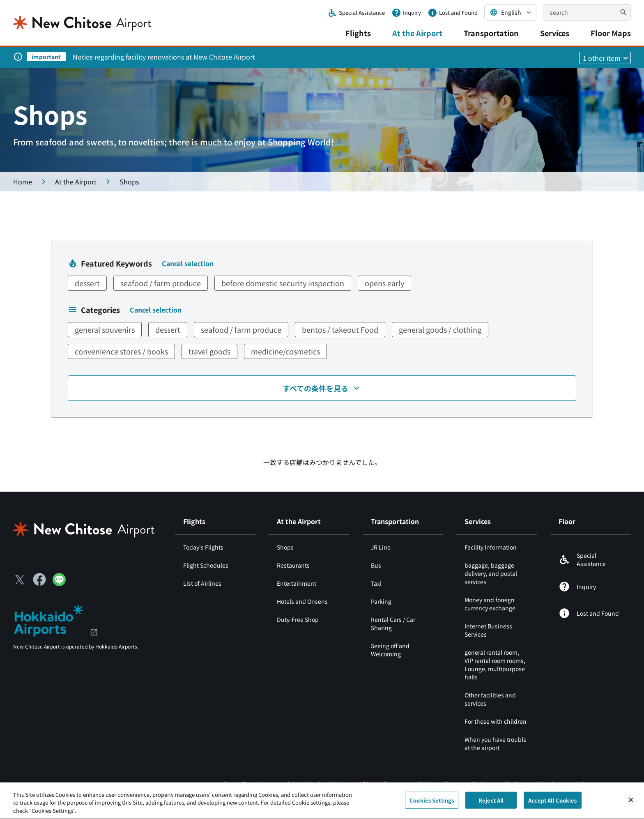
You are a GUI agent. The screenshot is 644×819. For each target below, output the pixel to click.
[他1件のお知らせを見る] (605, 58)
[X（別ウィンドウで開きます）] (20, 580)
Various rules (436, 784)
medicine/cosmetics (285, 351)
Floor (567, 521)
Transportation (491, 33)
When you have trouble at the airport (496, 743)
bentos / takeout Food (340, 329)
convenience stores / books (121, 351)
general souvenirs (105, 329)
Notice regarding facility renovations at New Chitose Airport (164, 57)
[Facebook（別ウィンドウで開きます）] (39, 580)
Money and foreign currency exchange (490, 604)
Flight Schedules (206, 565)
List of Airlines (202, 583)
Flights (358, 33)
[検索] (623, 12)
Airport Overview (245, 784)
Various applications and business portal (528, 784)
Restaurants (293, 565)
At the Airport (417, 33)
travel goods (209, 351)
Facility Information (491, 547)
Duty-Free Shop (298, 619)
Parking (381, 601)
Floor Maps (611, 33)
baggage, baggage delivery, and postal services (491, 573)
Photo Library (381, 784)
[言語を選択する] (510, 12)
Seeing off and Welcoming (390, 650)
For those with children (496, 721)
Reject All (491, 805)
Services (555, 33)
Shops (285, 547)
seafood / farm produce (161, 283)
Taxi (376, 583)
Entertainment (297, 583)
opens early (384, 283)
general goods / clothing (440, 329)
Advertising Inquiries (315, 784)
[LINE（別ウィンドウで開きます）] (59, 583)
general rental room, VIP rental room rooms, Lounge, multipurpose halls (495, 665)
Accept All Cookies (552, 805)
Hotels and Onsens (302, 601)
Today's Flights (203, 547)
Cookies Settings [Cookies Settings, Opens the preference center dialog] (432, 805)
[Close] (631, 805)
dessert (87, 283)
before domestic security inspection (283, 283)
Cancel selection (188, 263)
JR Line (381, 547)
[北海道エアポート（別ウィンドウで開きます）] (56, 619)
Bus (376, 565)
